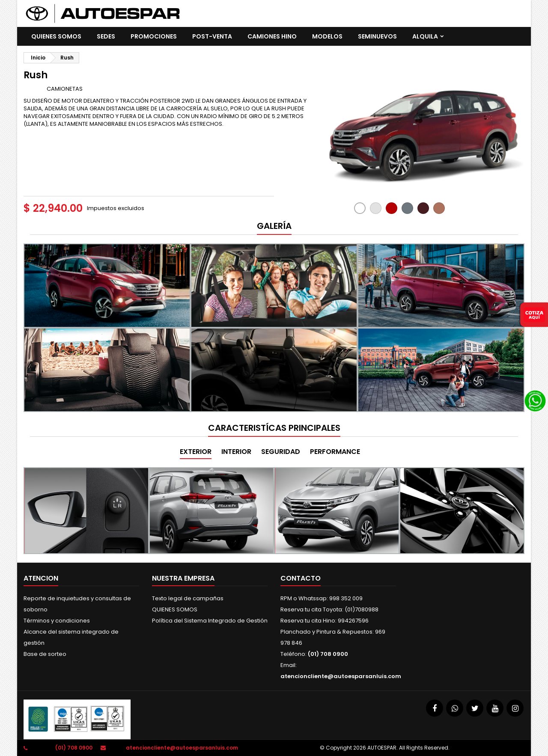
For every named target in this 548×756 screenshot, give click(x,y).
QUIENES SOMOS (56, 36)
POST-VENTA (212, 36)
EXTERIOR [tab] (196, 452)
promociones (154, 36)
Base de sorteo (45, 654)
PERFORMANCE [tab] (335, 452)
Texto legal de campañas (188, 598)
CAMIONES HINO (272, 36)
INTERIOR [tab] (236, 452)
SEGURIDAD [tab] (281, 452)
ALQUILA (425, 36)
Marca (34, 89)
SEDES (106, 36)
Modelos (327, 36)
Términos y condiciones (57, 621)
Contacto (301, 578)
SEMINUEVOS (377, 36)
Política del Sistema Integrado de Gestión (210, 621)
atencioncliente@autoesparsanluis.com (341, 676)
